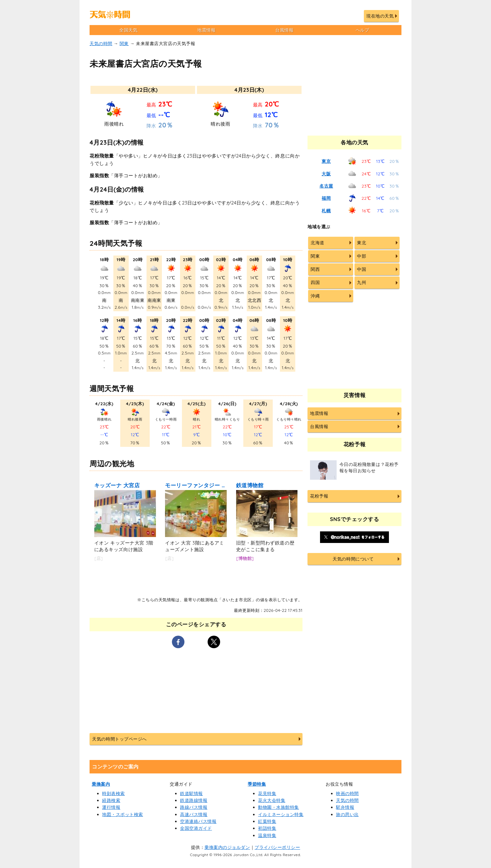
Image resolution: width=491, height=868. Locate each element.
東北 (362, 243)
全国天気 (128, 30)
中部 (362, 256)
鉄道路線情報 (194, 800)
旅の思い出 (347, 814)
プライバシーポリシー (277, 847)
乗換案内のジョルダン (227, 847)
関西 (315, 269)
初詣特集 (267, 828)
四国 (315, 282)
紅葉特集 (267, 821)
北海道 (318, 243)
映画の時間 (347, 793)
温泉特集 (267, 835)
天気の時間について (353, 559)
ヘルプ (363, 30)
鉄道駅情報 (191, 793)
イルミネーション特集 (281, 814)
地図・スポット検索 (123, 814)
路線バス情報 (194, 807)
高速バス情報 (194, 814)
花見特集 (267, 793)
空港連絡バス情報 (198, 821)
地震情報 (206, 30)
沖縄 (315, 296)
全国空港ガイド (196, 828)
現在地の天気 (380, 16)
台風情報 (284, 30)
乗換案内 (101, 784)
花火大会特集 (272, 800)
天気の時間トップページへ (119, 739)
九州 (362, 282)
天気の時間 (101, 44)
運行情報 (111, 807)
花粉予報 (319, 496)
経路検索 (111, 800)
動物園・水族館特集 (279, 807)
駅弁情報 (345, 807)
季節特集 (257, 784)
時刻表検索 (114, 793)
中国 (362, 269)
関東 (124, 44)
